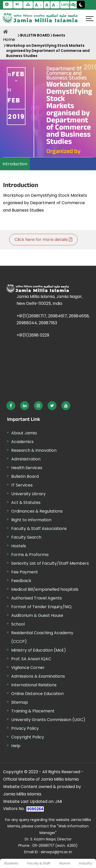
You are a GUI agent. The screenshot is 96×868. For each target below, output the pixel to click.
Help (16, 746)
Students (11, 863)
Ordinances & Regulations (37, 511)
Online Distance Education (37, 694)
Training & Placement (33, 711)
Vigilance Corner (28, 668)
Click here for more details (43, 240)
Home (9, 39)
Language (65, 4)
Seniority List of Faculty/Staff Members (50, 563)
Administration (26, 459)
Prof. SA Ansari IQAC (31, 659)
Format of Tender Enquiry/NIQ (41, 607)
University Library (28, 494)
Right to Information (31, 520)
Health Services (27, 468)
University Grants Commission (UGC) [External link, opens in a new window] (48, 720)
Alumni (65, 863)
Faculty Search (26, 537)
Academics (22, 442)
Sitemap (20, 702)
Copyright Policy (28, 737)
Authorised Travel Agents (37, 598)
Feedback (21, 581)
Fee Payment (25, 572)
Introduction (15, 164)
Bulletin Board (25, 476)
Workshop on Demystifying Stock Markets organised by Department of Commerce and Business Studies (48, 51)
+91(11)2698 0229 (33, 335)
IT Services (22, 485)
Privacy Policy (25, 728)
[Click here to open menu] (90, 19)
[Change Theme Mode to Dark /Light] (81, 5)
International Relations (34, 685)
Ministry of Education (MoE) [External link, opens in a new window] (39, 650)
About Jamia (24, 433)
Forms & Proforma (30, 555)
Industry (86, 863)
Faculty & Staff (39, 863)
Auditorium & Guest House (37, 615)
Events (59, 35)
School (18, 624)
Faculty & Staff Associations (39, 529)
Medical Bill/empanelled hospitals (45, 589)
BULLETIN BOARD (35, 35)
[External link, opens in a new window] (11, 406)
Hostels (19, 546)
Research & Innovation (34, 450)
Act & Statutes (26, 502)
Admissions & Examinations (38, 676)
